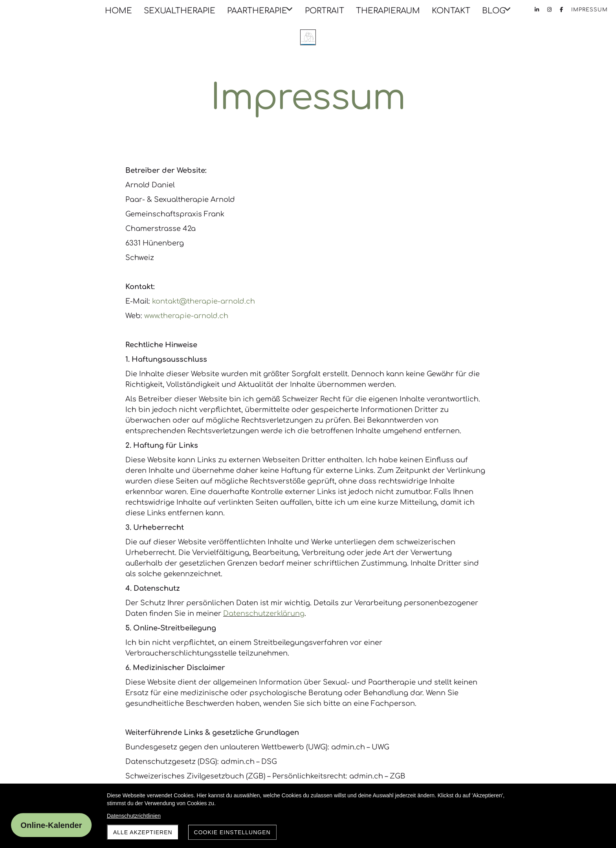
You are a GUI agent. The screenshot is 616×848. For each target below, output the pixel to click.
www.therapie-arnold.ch (186, 316)
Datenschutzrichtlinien (134, 816)
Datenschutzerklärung (264, 614)
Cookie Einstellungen (232, 832)
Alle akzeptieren (143, 832)
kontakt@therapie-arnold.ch (203, 301)
